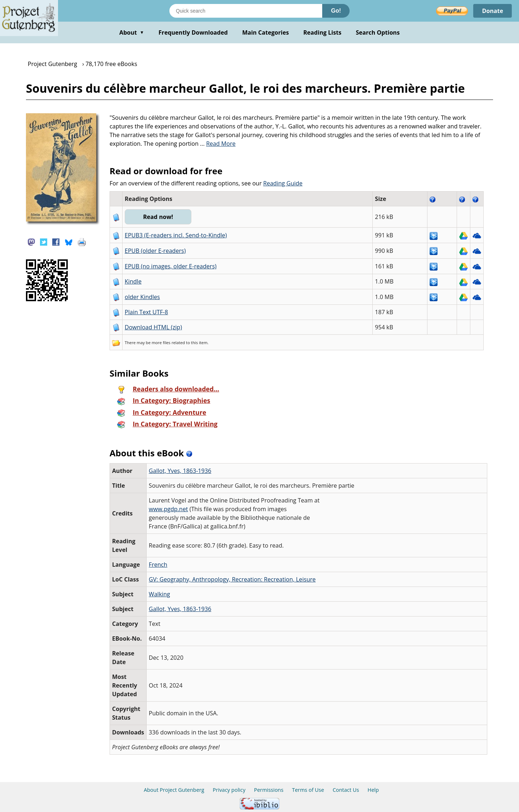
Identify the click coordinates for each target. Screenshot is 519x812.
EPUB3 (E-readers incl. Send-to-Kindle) (176, 235)
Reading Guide (283, 183)
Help (373, 790)
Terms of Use (308, 790)
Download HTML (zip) (153, 327)
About (132, 32)
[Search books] (246, 11)
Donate (493, 11)
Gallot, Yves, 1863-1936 (180, 471)
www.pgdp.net (168, 509)
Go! (336, 11)
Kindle (133, 281)
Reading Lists (323, 32)
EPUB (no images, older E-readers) (171, 266)
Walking (159, 594)
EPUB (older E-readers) (155, 251)
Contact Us (346, 790)
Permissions (269, 790)
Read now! (158, 217)
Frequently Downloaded (193, 32)
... (218, 144)
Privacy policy (229, 790)
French (158, 565)
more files (161, 343)
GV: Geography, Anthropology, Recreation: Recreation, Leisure (232, 579)
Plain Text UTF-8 (146, 312)
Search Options (378, 32)
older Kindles (142, 297)
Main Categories (266, 32)
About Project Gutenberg (174, 790)
